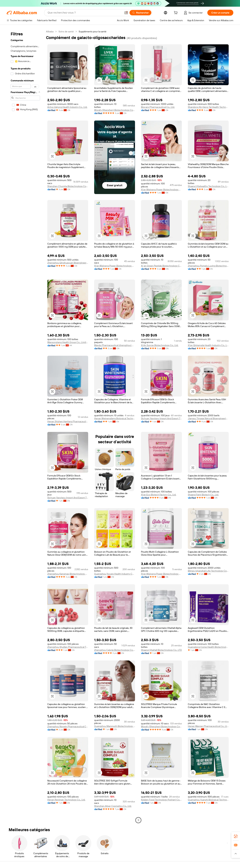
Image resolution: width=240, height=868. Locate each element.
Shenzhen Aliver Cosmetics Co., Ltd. (113, 806)
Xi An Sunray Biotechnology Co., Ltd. (160, 345)
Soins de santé (66, 32)
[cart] (176, 13)
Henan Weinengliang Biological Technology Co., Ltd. (115, 418)
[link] (236, 836)
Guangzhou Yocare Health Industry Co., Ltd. (115, 574)
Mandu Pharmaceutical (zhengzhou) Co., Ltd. (115, 345)
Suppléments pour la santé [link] (92, 32)
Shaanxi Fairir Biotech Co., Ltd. (203, 495)
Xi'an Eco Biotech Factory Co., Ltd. (159, 495)
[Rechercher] (140, 13)
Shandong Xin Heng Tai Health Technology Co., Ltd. (208, 107)
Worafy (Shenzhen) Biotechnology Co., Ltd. (115, 110)
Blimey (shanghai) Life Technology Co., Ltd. (208, 571)
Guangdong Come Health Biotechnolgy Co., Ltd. (208, 647)
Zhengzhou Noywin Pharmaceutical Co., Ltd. (68, 726)
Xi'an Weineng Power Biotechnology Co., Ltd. (161, 190)
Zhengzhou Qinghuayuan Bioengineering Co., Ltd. (68, 263)
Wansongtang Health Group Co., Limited (68, 342)
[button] (126, 13)
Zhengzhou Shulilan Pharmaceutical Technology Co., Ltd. (68, 647)
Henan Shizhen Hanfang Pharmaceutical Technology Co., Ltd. (68, 421)
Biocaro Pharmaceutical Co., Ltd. (158, 107)
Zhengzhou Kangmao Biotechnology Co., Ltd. (68, 574)
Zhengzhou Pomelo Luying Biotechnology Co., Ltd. (208, 266)
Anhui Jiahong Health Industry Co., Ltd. (67, 107)
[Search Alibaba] (85, 13)
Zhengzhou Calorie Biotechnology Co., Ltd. (115, 650)
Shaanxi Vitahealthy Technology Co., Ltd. (208, 186)
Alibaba (50, 32)
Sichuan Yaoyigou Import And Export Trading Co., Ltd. (161, 418)
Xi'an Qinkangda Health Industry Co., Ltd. (208, 345)
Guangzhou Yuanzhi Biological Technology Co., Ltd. (208, 800)
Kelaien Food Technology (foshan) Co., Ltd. (161, 800)
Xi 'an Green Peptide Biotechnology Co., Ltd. (161, 266)
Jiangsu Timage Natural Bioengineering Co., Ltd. (208, 418)
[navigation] (25, 426)
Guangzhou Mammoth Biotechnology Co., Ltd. (115, 726)
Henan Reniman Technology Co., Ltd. (66, 800)
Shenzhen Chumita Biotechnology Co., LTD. (68, 186)
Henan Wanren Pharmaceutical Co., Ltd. (208, 726)
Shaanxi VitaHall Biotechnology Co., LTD (161, 650)
